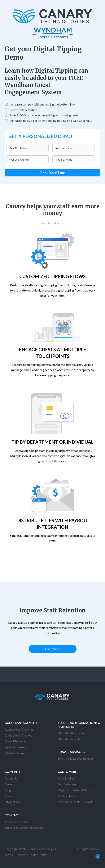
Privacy (21, 855)
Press (8, 796)
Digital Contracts (69, 739)
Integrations (13, 802)
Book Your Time (53, 173)
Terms (9, 855)
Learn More (53, 649)
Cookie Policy (38, 855)
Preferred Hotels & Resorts (76, 802)
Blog (8, 790)
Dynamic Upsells (16, 747)
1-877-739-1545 (16, 822)
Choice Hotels (67, 796)
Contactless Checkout (19, 735)
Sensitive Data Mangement (75, 758)
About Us (11, 778)
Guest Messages (15, 741)
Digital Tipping (15, 753)
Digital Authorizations (72, 733)
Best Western (67, 784)
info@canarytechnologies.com (24, 828)
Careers (10, 784)
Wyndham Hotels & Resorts (76, 790)
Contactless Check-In (19, 729)
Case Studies (66, 778)
